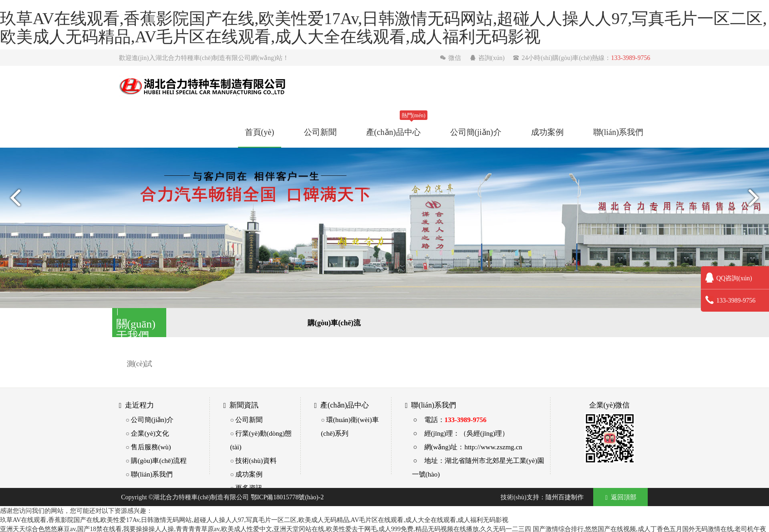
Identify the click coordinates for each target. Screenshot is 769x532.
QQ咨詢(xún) (729, 278)
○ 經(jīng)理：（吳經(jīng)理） (461, 433)
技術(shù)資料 (256, 460)
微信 (451, 58)
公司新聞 (320, 132)
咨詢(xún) (488, 58)
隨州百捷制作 (565, 497)
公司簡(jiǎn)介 (476, 132)
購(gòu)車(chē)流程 (159, 460)
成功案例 (547, 132)
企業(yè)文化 (150, 433)
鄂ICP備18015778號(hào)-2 (287, 497)
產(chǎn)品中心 (393, 132)
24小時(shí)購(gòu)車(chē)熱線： (581, 58)
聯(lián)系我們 (618, 132)
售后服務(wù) (151, 447)
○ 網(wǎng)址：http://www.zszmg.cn (468, 447)
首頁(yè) (260, 132)
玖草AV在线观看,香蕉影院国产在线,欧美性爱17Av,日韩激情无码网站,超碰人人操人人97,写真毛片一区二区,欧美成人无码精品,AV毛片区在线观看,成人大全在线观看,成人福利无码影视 (254, 520)
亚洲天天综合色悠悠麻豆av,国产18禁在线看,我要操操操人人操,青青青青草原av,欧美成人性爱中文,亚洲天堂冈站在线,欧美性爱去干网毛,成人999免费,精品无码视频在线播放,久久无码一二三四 (265, 529)
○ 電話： (450, 420)
